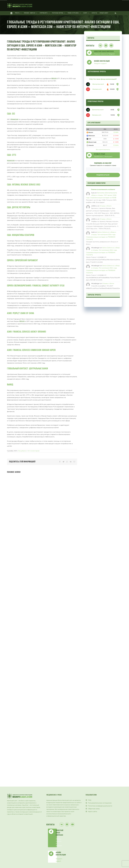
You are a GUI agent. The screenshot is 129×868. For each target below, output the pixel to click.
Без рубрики (22, 451)
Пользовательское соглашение (100, 803)
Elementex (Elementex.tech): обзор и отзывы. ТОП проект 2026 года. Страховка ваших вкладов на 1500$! (102, 195)
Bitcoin (54, 78)
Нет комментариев (34, 451)
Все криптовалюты (103, 150)
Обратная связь (94, 809)
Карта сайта (93, 812)
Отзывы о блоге (106, 206)
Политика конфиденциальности (100, 806)
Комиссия (15, 119)
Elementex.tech (98, 84)
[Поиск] (115, 13)
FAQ (90, 800)
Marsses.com (97, 89)
